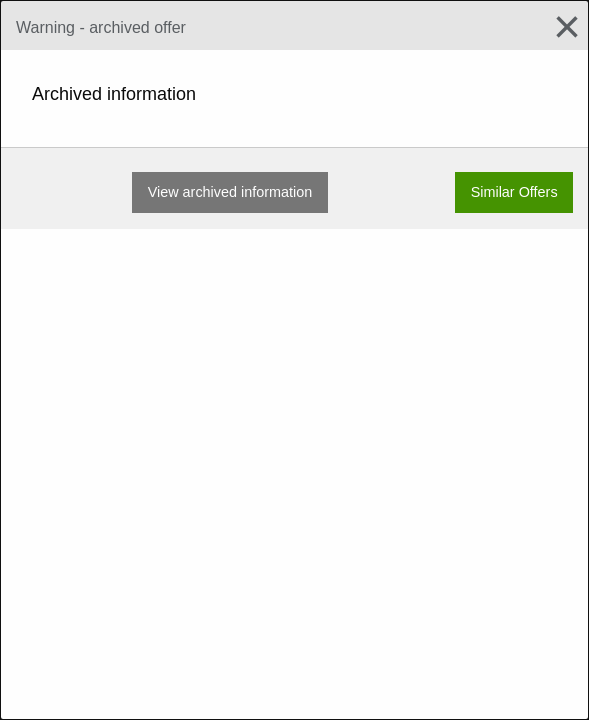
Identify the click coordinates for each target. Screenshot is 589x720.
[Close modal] (559, 27)
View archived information (230, 192)
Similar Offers (514, 192)
